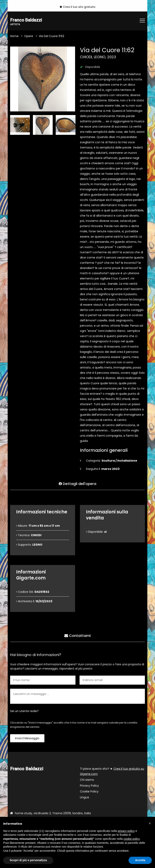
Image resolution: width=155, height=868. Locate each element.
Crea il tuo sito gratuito (77, 7)
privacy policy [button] (126, 831)
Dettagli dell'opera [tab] (77, 483)
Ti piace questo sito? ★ (112, 771)
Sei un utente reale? (24, 711)
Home (14, 36)
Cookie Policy (89, 792)
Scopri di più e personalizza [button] (28, 860)
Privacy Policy (89, 786)
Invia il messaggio (27, 738)
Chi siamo (87, 780)
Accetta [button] (140, 860)
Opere (29, 36)
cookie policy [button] (132, 839)
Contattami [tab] (77, 635)
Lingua (84, 797)
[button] (150, 823)
